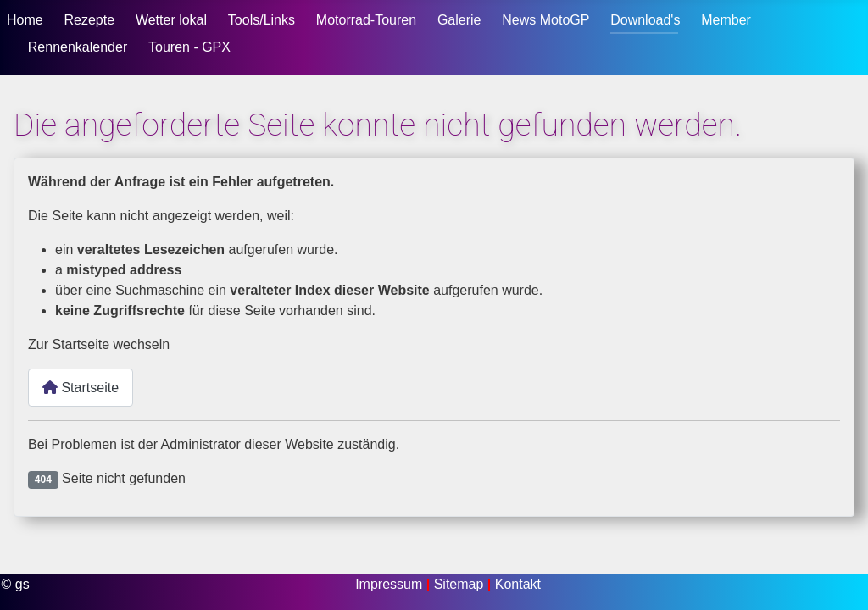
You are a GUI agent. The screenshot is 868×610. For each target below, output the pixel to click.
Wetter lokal (171, 20)
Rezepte (89, 20)
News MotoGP (545, 20)
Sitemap (461, 584)
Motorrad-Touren (366, 20)
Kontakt (518, 584)
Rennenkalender (78, 47)
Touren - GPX (189, 47)
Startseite (81, 388)
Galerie (459, 20)
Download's (645, 20)
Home (25, 20)
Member (726, 20)
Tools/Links (262, 20)
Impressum (391, 584)
